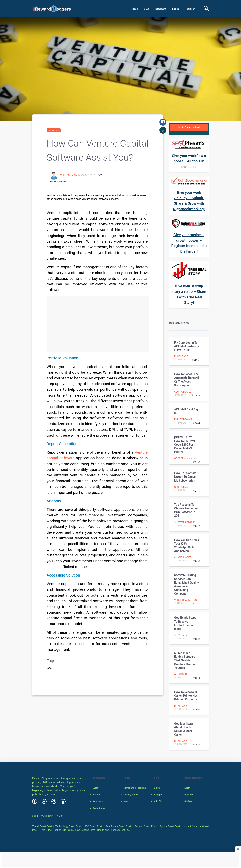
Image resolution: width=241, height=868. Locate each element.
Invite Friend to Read (189, 127)
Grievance (98, 801)
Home (134, 9)
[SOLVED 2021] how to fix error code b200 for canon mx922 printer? (185, 445)
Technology (54, 130)
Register (190, 9)
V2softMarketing (186, 600)
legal (126, 801)
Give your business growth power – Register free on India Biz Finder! (189, 243)
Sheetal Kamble (184, 522)
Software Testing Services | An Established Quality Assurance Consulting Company (187, 584)
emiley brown (183, 419)
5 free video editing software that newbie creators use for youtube (185, 660)
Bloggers (161, 9)
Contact (97, 795)
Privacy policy (131, 795)
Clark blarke (183, 557)
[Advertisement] (98, 324)
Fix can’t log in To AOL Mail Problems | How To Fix (187, 346)
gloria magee (183, 392)
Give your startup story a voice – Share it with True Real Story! (189, 294)
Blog (147, 9)
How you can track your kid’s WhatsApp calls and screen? (187, 546)
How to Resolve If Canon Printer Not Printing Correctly (186, 696)
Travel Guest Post (42, 826)
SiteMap (189, 801)
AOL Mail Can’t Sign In (187, 411)
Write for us (99, 808)
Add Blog (159, 801)
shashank (181, 635)
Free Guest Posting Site (53, 830)
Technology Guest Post (68, 826)
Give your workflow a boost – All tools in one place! (189, 161)
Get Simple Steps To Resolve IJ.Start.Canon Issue (185, 623)
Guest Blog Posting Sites (82, 830)
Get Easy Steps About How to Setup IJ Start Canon (184, 729)
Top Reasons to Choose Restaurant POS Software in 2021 (186, 510)
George (179, 458)
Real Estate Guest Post (118, 826)
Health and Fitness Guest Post (114, 830)
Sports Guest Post (170, 826)
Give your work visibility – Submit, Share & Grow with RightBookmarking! (189, 201)
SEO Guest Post (93, 826)
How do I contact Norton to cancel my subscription (185, 477)
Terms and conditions (135, 788)
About (96, 788)
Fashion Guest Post (145, 826)
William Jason (70, 175)
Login (175, 9)
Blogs (157, 788)
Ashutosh (181, 674)
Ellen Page (181, 356)
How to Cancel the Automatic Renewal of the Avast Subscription (187, 380)
